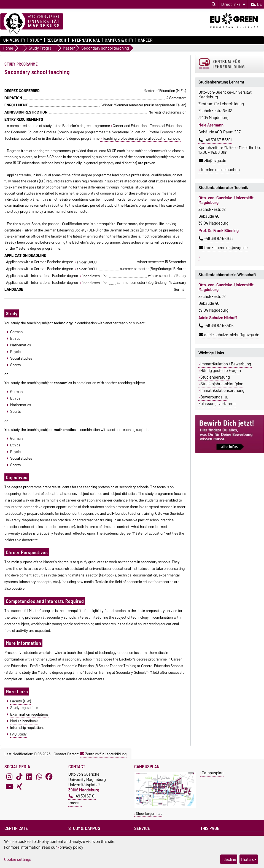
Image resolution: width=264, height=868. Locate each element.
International (85, 40)
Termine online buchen (220, 170)
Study (36, 40)
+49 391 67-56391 (215, 140)
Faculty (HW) (21, 701)
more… (76, 803)
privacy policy (71, 847)
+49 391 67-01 (82, 796)
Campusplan (213, 773)
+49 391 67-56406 (216, 326)
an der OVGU (87, 262)
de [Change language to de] (256, 4)
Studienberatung (215, 377)
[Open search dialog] (214, 4)
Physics (16, 352)
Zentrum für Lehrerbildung (103, 754)
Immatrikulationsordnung (222, 390)
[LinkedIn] (29, 777)
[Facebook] (49, 777)
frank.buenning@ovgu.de (223, 248)
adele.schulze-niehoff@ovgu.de (229, 335)
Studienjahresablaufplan (222, 384)
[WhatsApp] (39, 777)
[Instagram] (9, 777)
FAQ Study (18, 734)
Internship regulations (27, 727)
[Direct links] (233, 4)
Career (145, 40)
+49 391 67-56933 (216, 239)
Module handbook (24, 721)
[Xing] (19, 786)
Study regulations (24, 708)
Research (56, 40)
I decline (229, 859)
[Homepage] (32, 24)
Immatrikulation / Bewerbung (226, 364)
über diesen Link (95, 276)
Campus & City (119, 40)
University (14, 40)
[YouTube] (9, 786)
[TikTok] (19, 777)
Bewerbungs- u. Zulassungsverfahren (217, 400)
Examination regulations (29, 714)
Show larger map (149, 814)
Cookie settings (18, 859)
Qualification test (76, 224)
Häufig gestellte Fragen (221, 371)
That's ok (249, 859)
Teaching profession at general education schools (141, 138)
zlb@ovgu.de (213, 161)
